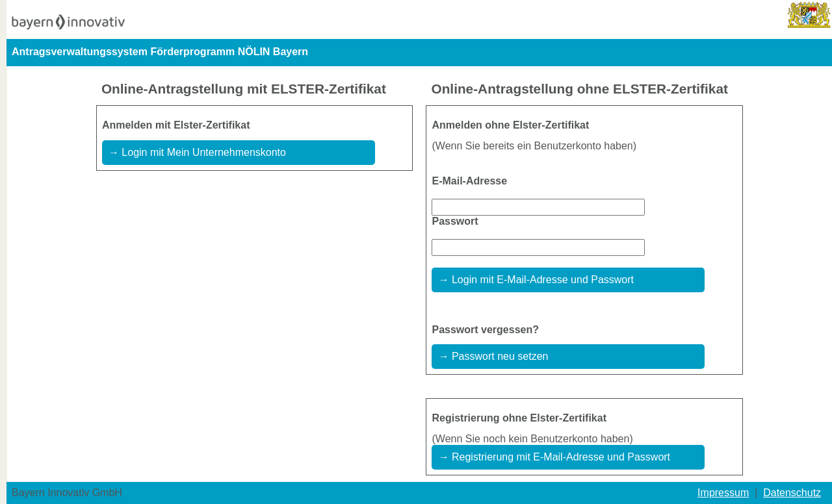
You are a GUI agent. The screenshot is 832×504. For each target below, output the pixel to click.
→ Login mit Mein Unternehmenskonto (197, 152)
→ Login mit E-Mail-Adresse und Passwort (536, 280)
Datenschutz (792, 493)
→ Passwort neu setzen (493, 356)
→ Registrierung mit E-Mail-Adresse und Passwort (554, 457)
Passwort (455, 221)
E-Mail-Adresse (469, 181)
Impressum (723, 493)
